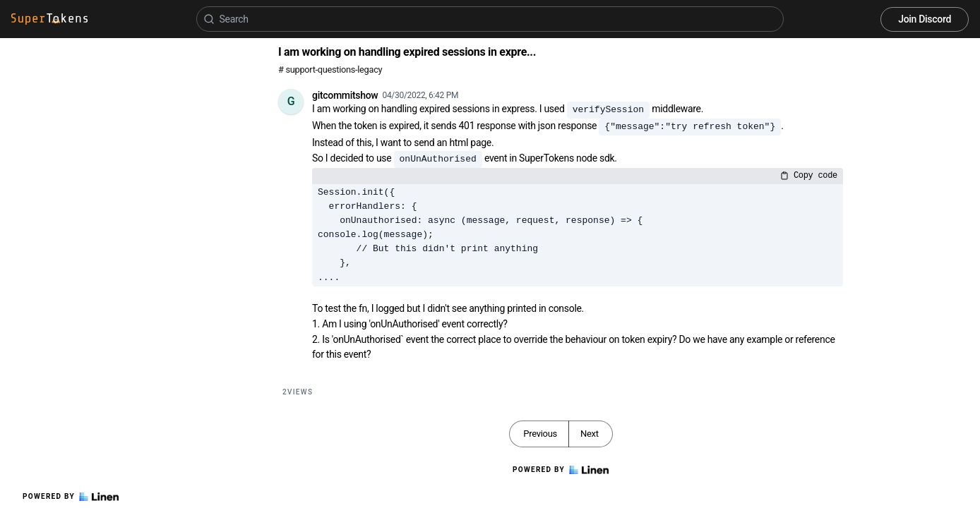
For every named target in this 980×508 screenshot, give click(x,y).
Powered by (71, 497)
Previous (540, 434)
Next (590, 434)
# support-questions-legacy (330, 69)
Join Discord (925, 19)
